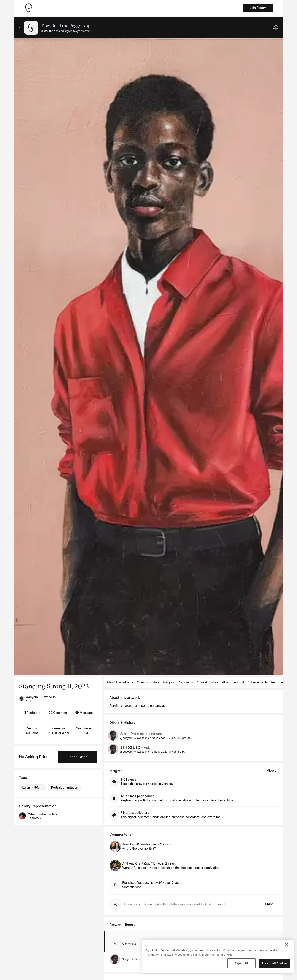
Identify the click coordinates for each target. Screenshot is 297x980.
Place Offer (78, 757)
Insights (169, 682)
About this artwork (120, 682)
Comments (185, 682)
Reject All (241, 963)
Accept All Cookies (275, 963)
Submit (268, 904)
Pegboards (279, 682)
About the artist (233, 682)
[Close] (287, 944)
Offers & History (148, 682)
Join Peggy (258, 8)
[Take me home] (29, 8)
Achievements (258, 682)
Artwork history (208, 682)
